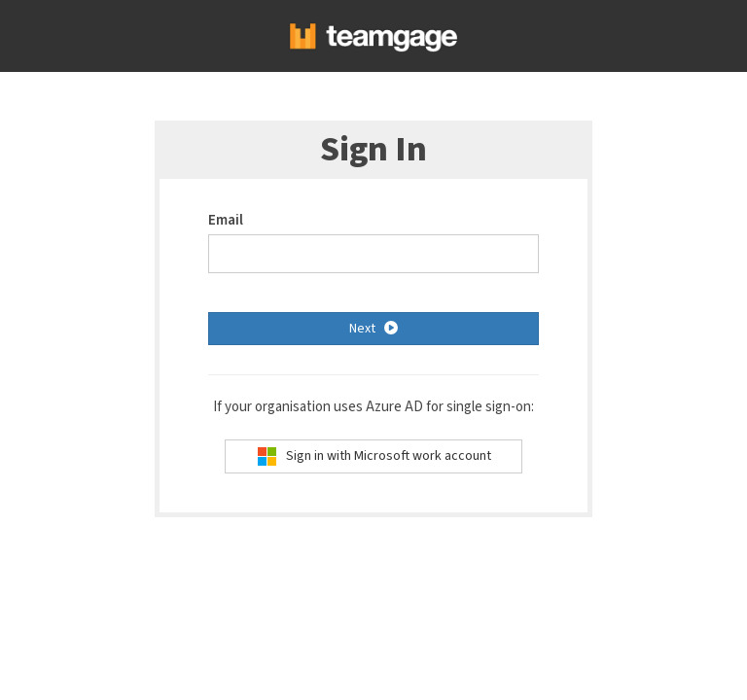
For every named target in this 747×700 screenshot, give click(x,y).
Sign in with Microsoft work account (374, 456)
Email (226, 220)
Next (373, 328)
